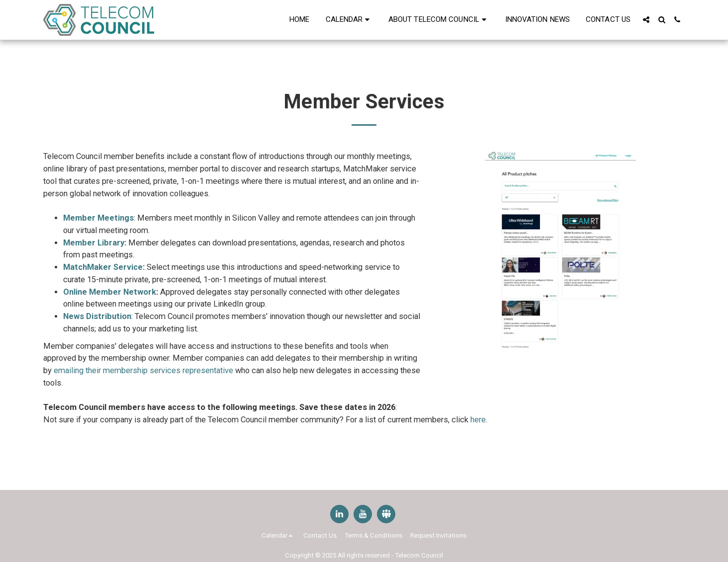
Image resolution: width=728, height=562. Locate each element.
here (478, 420)
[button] (349, 20)
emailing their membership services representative (142, 370)
